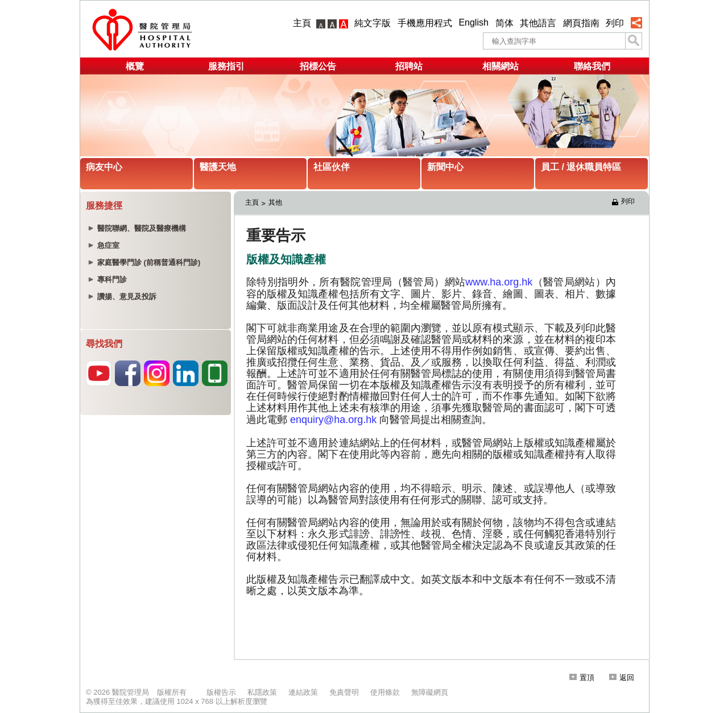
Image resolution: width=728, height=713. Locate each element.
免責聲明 (344, 692)
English (473, 22)
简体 (504, 23)
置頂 (582, 677)
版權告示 (221, 692)
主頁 (302, 23)
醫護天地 (218, 167)
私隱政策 (262, 692)
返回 (622, 677)
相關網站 (500, 66)
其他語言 (538, 23)
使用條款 (385, 692)
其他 (275, 202)
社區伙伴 (332, 167)
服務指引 (226, 66)
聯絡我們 (592, 66)
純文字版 (373, 23)
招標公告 (318, 66)
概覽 (135, 66)
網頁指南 (581, 23)
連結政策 (303, 692)
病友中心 (104, 167)
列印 (615, 23)
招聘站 (409, 66)
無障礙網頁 (430, 692)
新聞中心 (445, 167)
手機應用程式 (425, 23)
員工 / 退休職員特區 (581, 167)
